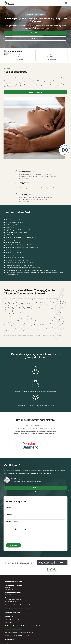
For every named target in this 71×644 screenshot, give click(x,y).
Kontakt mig (36, 38)
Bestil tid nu (36, 33)
